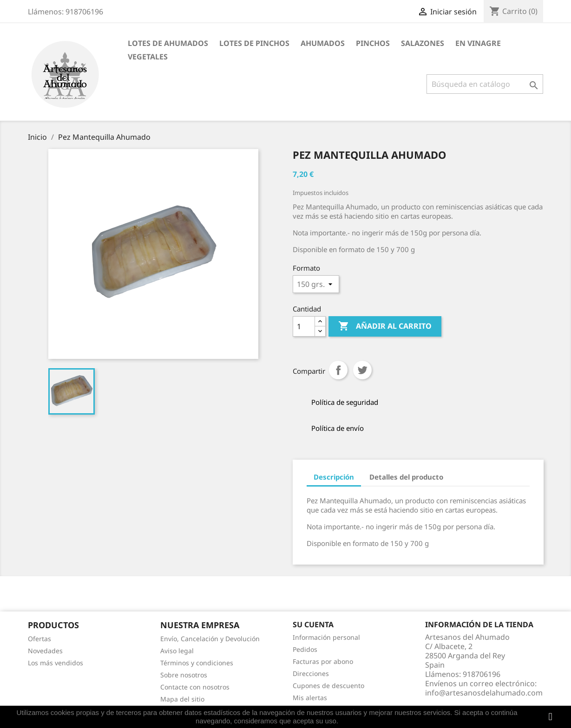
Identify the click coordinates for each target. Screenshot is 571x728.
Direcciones (311, 673)
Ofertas (39, 639)
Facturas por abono (323, 661)
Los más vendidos (56, 663)
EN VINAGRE (478, 43)
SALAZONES (423, 43)
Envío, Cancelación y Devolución (210, 639)
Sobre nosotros (184, 675)
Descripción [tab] (334, 477)
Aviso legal (177, 651)
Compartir (338, 370)
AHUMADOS (323, 43)
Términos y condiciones (197, 663)
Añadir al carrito (385, 326)
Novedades (45, 651)
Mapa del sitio (182, 699)
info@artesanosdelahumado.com (484, 693)
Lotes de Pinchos (254, 43)
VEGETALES (148, 57)
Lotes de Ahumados (168, 43)
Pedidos (305, 649)
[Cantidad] (304, 326)
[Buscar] (485, 84)
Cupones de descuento (328, 686)
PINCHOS (373, 43)
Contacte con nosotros (195, 687)
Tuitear (362, 370)
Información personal (326, 637)
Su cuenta (313, 624)
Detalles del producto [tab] (406, 477)
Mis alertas (310, 698)
